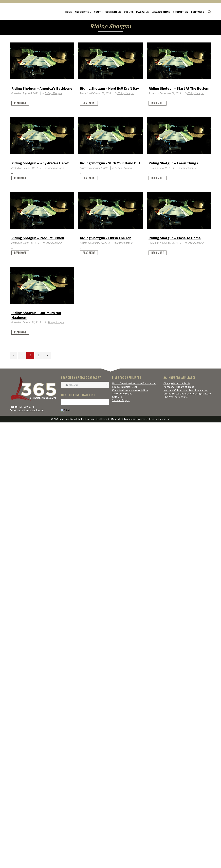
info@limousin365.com (31, 410)
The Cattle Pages (122, 393)
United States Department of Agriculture (187, 393)
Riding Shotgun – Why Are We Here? (40, 163)
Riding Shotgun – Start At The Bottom (179, 88)
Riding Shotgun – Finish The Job (106, 238)
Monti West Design (121, 419)
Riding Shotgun (53, 93)
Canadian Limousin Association (130, 390)
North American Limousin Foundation (134, 383)
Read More (20, 103)
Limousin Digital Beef (125, 387)
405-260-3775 (26, 407)
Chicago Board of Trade (177, 383)
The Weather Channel (176, 397)
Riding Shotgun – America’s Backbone (42, 88)
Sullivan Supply (121, 400)
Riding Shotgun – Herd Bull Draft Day (109, 88)
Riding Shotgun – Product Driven (38, 238)
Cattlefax (118, 397)
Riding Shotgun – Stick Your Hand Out (110, 163)
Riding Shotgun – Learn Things (173, 163)
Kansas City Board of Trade (179, 387)
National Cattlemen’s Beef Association (186, 390)
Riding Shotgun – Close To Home (175, 238)
